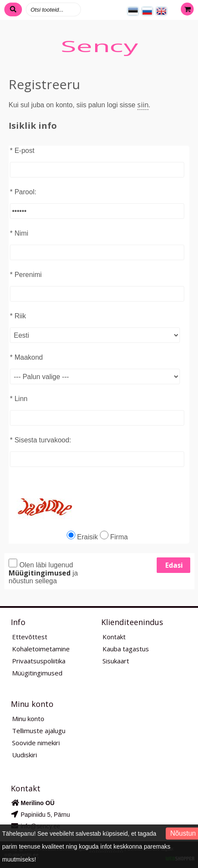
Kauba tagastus (126, 649)
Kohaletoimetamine (41, 649)
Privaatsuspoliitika (39, 661)
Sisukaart (116, 661)
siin (143, 105)
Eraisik (82, 537)
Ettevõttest (30, 637)
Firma (114, 537)
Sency (99, 46)
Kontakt (114, 637)
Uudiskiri (25, 755)
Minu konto (28, 719)
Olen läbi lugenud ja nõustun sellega (43, 572)
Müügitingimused (37, 673)
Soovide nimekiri (36, 743)
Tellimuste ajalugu (39, 731)
